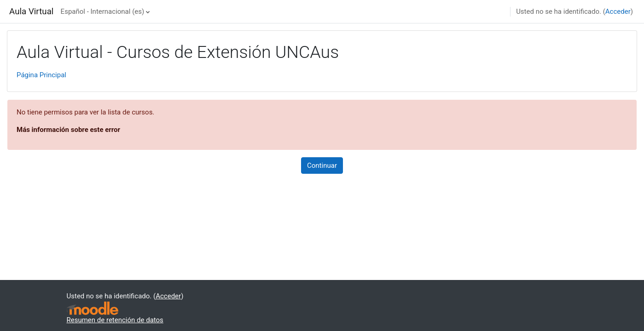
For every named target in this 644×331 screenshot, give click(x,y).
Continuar (322, 165)
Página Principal (41, 75)
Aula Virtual (31, 11)
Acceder (618, 11)
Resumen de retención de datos (115, 320)
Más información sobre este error (68, 130)
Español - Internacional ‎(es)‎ (103, 11)
